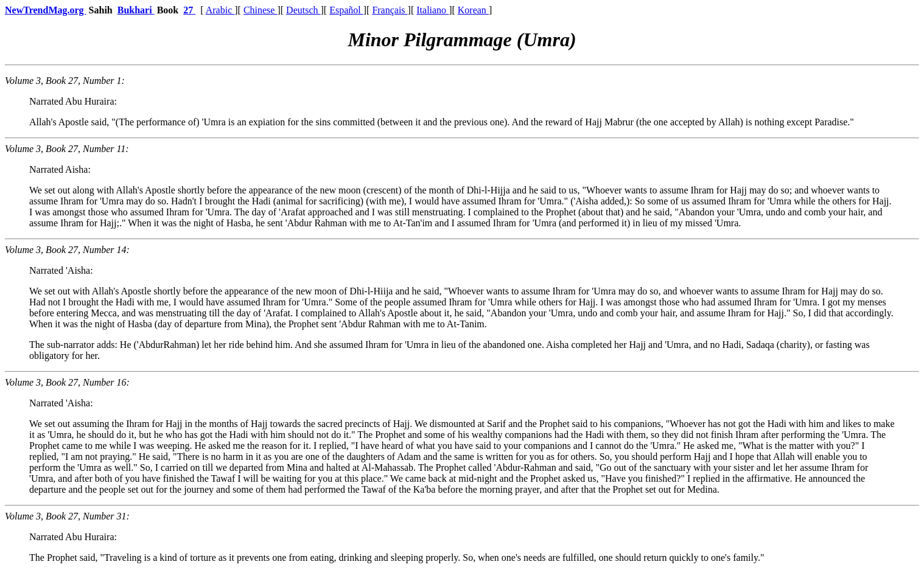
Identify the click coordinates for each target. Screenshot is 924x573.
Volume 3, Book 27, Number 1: (65, 81)
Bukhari (136, 10)
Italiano (432, 10)
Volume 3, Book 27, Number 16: (67, 382)
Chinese (261, 10)
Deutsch (303, 10)
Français (390, 10)
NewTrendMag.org (46, 10)
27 (189, 10)
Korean (473, 10)
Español (346, 10)
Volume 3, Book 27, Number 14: (67, 250)
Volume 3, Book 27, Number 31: (67, 516)
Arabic (220, 10)
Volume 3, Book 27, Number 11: (67, 149)
